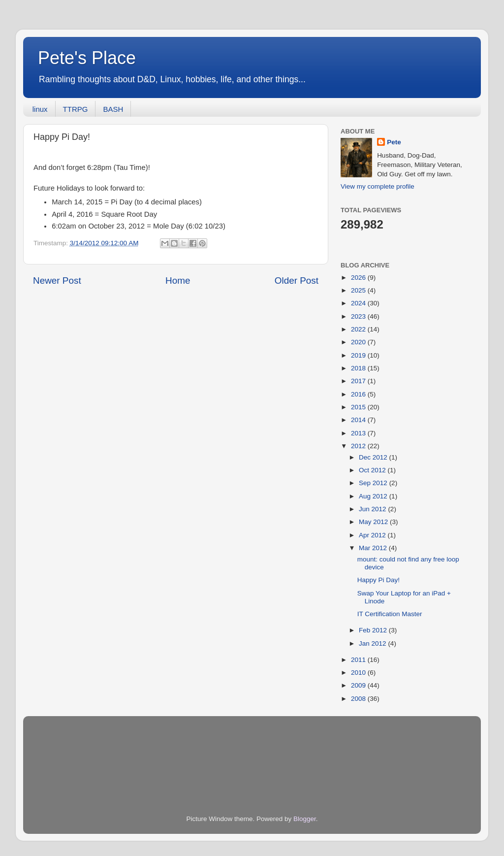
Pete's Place (87, 58)
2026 (359, 278)
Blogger (305, 819)
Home (178, 280)
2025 (359, 290)
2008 (359, 699)
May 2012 (374, 522)
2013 (359, 433)
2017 (359, 381)
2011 (359, 660)
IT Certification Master (390, 614)
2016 (359, 394)
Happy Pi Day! (378, 580)
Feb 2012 (374, 630)
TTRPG (76, 109)
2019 (359, 355)
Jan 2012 (373, 643)
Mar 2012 (374, 548)
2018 (359, 368)
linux (40, 109)
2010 (359, 673)
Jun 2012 (373, 509)
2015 (359, 407)
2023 (359, 316)
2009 (359, 685)
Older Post (297, 280)
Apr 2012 (373, 535)
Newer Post (57, 280)
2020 (359, 342)
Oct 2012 (373, 470)
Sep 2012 (374, 483)
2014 (359, 420)
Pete (394, 142)
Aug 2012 (374, 496)
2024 (359, 303)
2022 (359, 329)
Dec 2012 (374, 457)
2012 (359, 446)
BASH (113, 109)
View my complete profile (378, 186)
